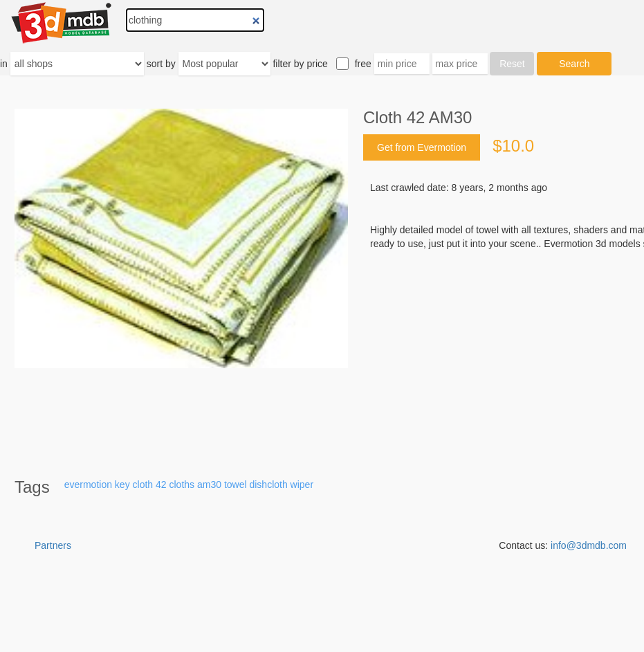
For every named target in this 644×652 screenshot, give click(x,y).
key (122, 485)
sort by (161, 64)
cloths (182, 485)
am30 (209, 485)
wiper (302, 485)
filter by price (300, 64)
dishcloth (268, 485)
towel (236, 485)
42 (161, 485)
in (4, 64)
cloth (143, 485)
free (363, 64)
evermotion (88, 485)
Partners (53, 545)
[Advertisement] (322, 617)
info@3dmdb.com (589, 545)
